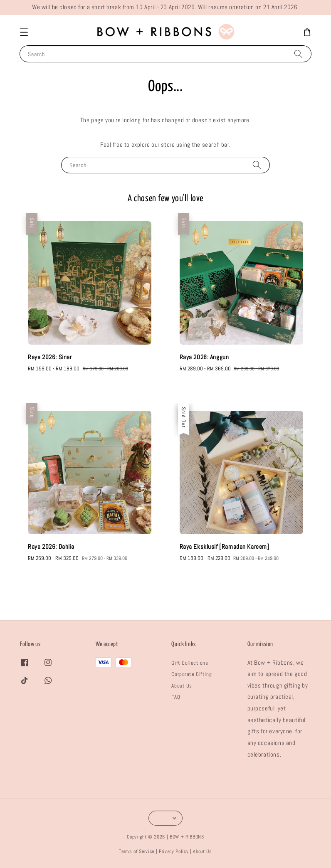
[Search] (298, 53)
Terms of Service (137, 851)
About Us (182, 686)
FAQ (176, 697)
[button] (24, 32)
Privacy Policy (174, 851)
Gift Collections (190, 663)
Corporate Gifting (191, 674)
